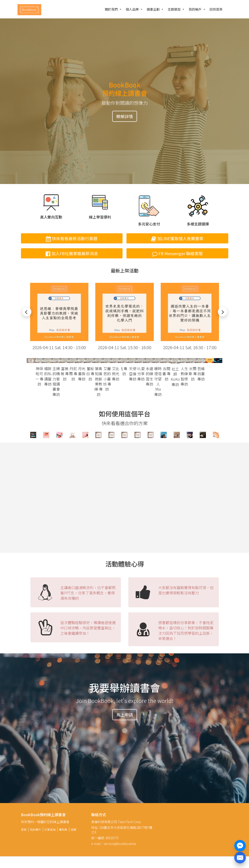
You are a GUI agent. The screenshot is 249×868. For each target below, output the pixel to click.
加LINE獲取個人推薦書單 (177, 238)
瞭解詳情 (125, 116)
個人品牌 (132, 9)
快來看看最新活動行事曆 (72, 238)
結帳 (73, 829)
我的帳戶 (195, 9)
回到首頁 (216, 9)
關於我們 (111, 9)
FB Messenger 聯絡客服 (177, 253)
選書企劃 (153, 9)
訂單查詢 (50, 829)
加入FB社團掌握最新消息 (72, 253)
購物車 (63, 829)
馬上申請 (125, 715)
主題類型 (174, 9)
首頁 (24, 829)
